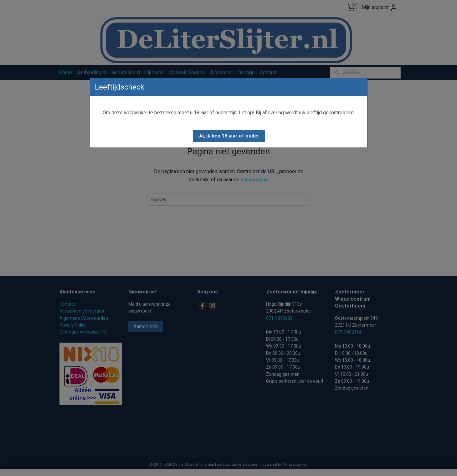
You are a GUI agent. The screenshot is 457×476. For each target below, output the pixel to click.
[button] (229, 136)
